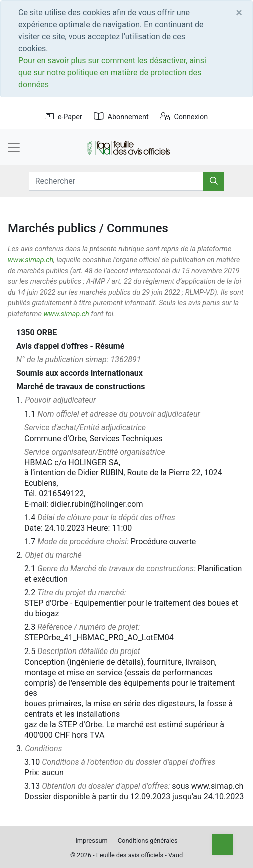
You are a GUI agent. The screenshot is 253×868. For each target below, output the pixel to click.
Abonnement (121, 117)
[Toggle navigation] (14, 147)
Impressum (91, 841)
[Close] (239, 13)
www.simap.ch (30, 260)
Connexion (184, 117)
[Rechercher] (214, 181)
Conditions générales (148, 841)
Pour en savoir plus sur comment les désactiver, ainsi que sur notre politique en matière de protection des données (112, 72)
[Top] (223, 844)
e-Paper (63, 117)
